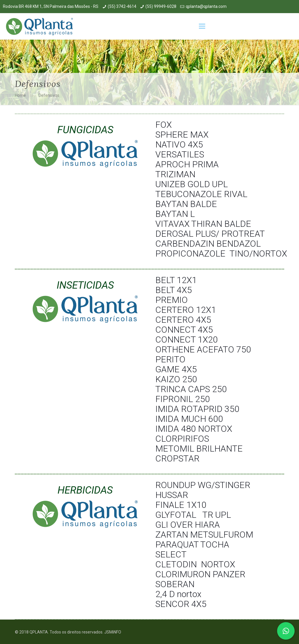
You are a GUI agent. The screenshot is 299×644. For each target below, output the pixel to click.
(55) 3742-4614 (122, 6)
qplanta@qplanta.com (206, 6)
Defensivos (49, 95)
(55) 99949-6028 (161, 6)
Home (20, 95)
